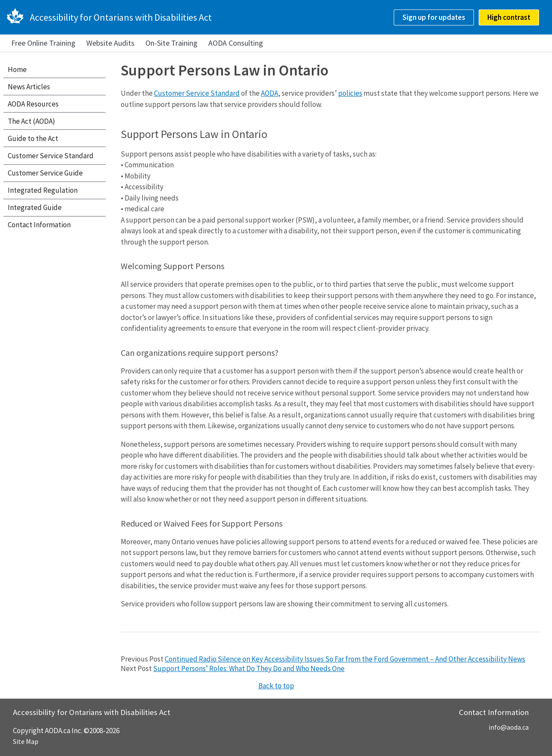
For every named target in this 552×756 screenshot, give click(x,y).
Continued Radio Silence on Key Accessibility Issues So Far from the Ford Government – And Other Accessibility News (345, 659)
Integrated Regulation (43, 190)
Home (17, 69)
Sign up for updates (434, 17)
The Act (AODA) (31, 121)
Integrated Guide (35, 207)
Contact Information (39, 225)
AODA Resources (33, 104)
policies (350, 93)
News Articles (29, 87)
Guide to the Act (33, 138)
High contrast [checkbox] (509, 17)
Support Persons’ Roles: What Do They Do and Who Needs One (249, 668)
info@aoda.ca (509, 727)
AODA (270, 93)
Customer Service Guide (45, 173)
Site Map (26, 741)
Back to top (276, 686)
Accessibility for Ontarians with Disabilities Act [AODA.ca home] (121, 17)
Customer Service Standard (197, 93)
